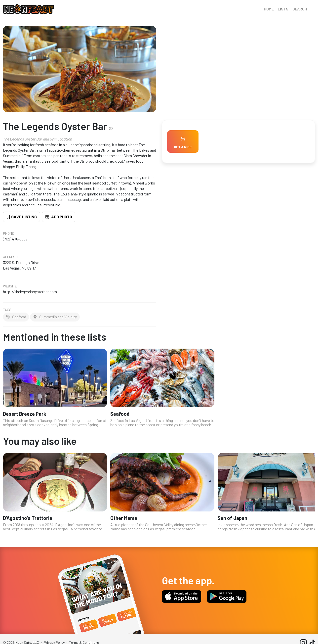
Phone (8, 233)
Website (10, 286)
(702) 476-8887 (15, 239)
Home (269, 9)
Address (10, 257)
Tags (7, 310)
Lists (283, 9)
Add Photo (59, 217)
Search (300, 9)
